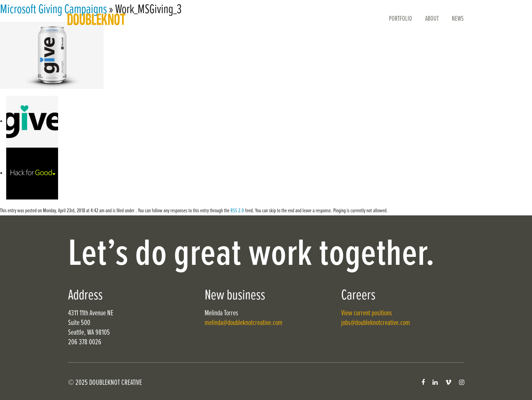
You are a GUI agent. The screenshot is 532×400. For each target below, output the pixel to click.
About (432, 19)
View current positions (367, 313)
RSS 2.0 (237, 211)
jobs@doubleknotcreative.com (376, 323)
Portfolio (400, 19)
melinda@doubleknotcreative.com (244, 323)
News (458, 19)
